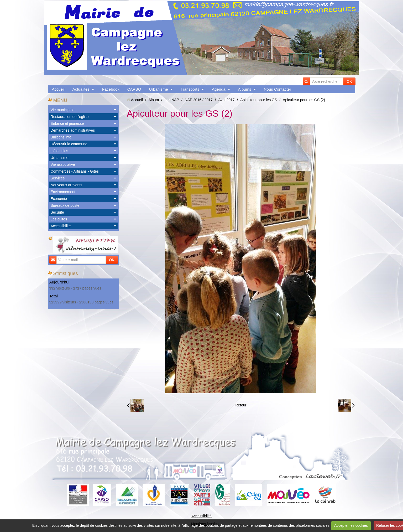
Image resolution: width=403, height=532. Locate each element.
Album (154, 100)
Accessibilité (61, 226)
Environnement (63, 192)
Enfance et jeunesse (67, 123)
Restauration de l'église (70, 117)
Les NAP (172, 100)
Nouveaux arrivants (67, 185)
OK (349, 81)
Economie (59, 199)
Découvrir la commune (69, 144)
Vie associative (63, 164)
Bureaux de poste (65, 205)
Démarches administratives (73, 130)
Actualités (81, 89)
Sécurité (57, 212)
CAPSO (134, 89)
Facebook (111, 89)
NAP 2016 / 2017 (198, 100)
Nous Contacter (278, 89)
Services (58, 178)
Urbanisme (158, 89)
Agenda (219, 89)
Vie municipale (63, 110)
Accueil (58, 89)
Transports (190, 89)
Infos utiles (59, 151)
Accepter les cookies (351, 525)
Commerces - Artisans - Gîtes (75, 171)
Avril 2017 (227, 100)
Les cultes (59, 219)
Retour (241, 405)
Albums (245, 89)
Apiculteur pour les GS (259, 100)
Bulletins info (61, 137)
